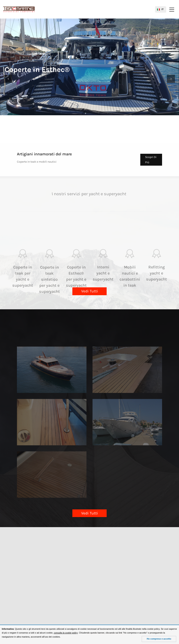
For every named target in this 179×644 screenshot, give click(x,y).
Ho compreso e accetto (159, 639)
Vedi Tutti (90, 291)
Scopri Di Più (151, 160)
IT (163, 9)
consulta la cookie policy (66, 633)
